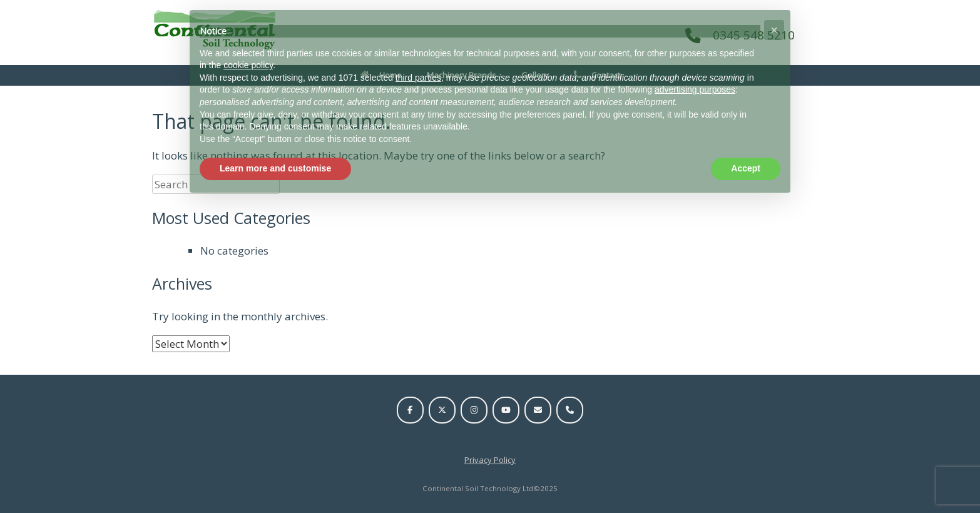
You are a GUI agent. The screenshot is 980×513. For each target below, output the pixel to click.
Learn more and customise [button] (275, 168)
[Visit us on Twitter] (442, 410)
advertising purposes (695, 89)
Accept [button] (746, 168)
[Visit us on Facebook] (410, 410)
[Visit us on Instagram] (474, 410)
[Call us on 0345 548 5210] (570, 410)
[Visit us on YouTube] (506, 410)
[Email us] (538, 410)
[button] (774, 30)
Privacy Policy (490, 460)
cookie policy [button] (248, 65)
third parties (418, 78)
